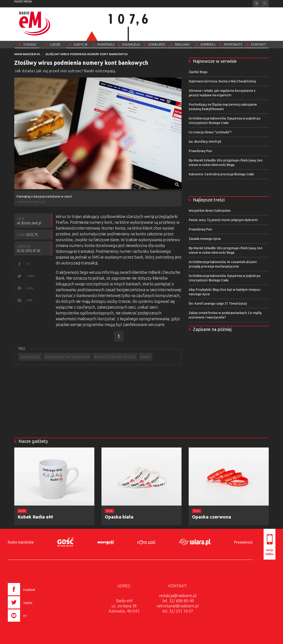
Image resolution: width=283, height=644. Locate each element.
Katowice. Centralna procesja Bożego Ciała (221, 174)
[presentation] (31, 622)
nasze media (23, 1)
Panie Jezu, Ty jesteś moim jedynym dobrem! (223, 220)
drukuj (30, 288)
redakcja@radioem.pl (178, 596)
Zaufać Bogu (198, 72)
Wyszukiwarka (265, 4)
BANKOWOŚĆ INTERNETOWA (67, 357)
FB (28, 264)
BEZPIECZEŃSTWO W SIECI (115, 357)
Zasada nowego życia (205, 239)
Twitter (31, 276)
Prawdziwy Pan (200, 151)
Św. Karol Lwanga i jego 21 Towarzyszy (218, 303)
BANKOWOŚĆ (30, 357)
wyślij (29, 300)
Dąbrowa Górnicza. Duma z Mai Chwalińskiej (222, 81)
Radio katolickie (21, 542)
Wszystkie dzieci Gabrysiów (210, 210)
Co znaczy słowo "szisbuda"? (210, 132)
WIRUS (145, 357)
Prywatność (243, 542)
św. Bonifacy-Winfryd (205, 141)
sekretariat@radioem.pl (178, 606)
